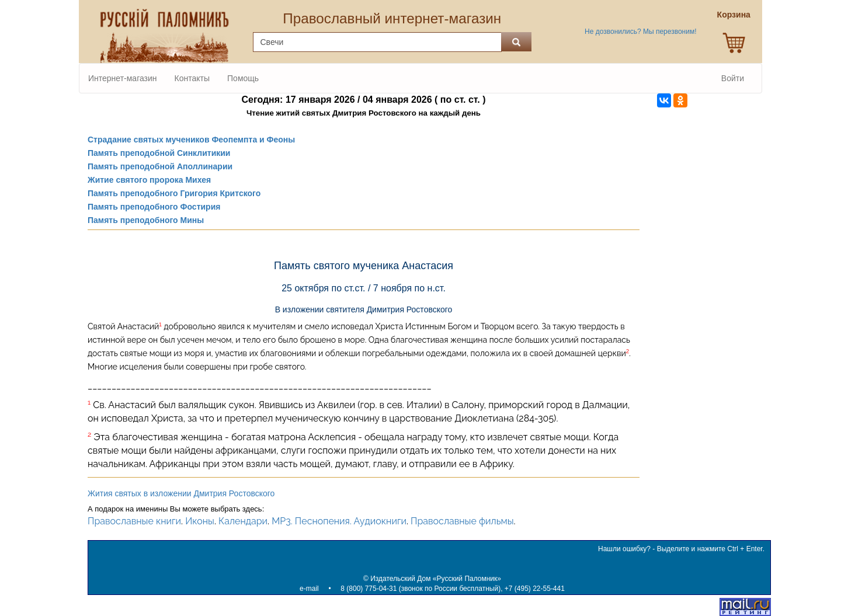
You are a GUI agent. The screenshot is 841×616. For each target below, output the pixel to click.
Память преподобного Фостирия (154, 207)
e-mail (309, 589)
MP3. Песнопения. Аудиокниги (339, 521)
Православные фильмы (462, 521)
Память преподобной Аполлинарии (160, 166)
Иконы (200, 521)
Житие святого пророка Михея (149, 180)
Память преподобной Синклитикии (159, 153)
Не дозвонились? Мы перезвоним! (640, 32)
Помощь (243, 78)
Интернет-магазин (123, 78)
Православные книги (134, 521)
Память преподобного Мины (146, 220)
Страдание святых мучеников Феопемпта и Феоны (191, 140)
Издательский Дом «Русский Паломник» (436, 579)
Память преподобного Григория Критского (174, 193)
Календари (243, 521)
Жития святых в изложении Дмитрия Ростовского (181, 493)
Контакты (192, 78)
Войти (733, 78)
